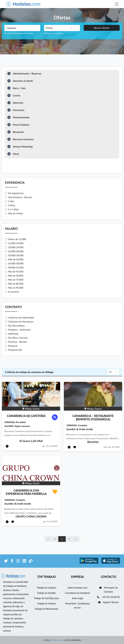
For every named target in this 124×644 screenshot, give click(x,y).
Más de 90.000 (14, 288)
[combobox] (46, 28)
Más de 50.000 (14, 271)
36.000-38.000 (14, 263)
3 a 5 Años (12, 209)
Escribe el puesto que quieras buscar (19, 33)
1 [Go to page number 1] (62, 539)
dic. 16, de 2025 (50, 446)
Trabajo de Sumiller (47, 593)
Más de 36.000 (14, 259)
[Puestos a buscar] (22, 28)
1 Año (10, 201)
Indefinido (12, 334)
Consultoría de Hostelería (77, 593)
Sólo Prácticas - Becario (19, 197)
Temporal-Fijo (13, 350)
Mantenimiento (21, 117)
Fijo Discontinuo (15, 326)
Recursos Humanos (23, 139)
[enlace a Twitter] (6, 561)
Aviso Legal (77, 598)
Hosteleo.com (55, 640)
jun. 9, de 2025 (51, 521)
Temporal (11, 346)
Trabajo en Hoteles (47, 604)
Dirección (18, 103)
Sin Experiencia (14, 193)
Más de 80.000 (14, 284)
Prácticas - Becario (16, 342)
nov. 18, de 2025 (112, 447)
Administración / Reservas (27, 73)
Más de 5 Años (14, 213)
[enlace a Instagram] (18, 561)
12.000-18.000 (14, 243)
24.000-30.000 (14, 251)
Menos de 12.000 (15, 239)
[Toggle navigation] (117, 4)
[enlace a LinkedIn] (24, 561)
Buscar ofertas (102, 28)
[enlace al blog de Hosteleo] (31, 561)
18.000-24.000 (14, 247)
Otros (16, 154)
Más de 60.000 (14, 276)
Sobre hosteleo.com (77, 588)
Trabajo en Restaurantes (46, 609)
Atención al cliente (23, 81)
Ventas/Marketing (23, 146)
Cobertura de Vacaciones (19, 322)
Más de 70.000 (14, 280)
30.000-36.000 (14, 255)
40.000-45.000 (14, 267)
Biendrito (93, 442)
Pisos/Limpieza (21, 125)
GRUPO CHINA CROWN (31, 516)
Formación (19, 110)
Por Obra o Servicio (16, 338)
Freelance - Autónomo (18, 330)
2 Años (10, 205)
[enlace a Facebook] (12, 561)
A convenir (12, 292)
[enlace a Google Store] (89, 563)
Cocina (17, 95)
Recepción (19, 132)
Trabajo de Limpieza (46, 588)
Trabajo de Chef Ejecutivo (46, 598)
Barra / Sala (19, 88)
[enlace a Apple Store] (111, 563)
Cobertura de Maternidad (19, 317)
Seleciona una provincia (54, 33)
